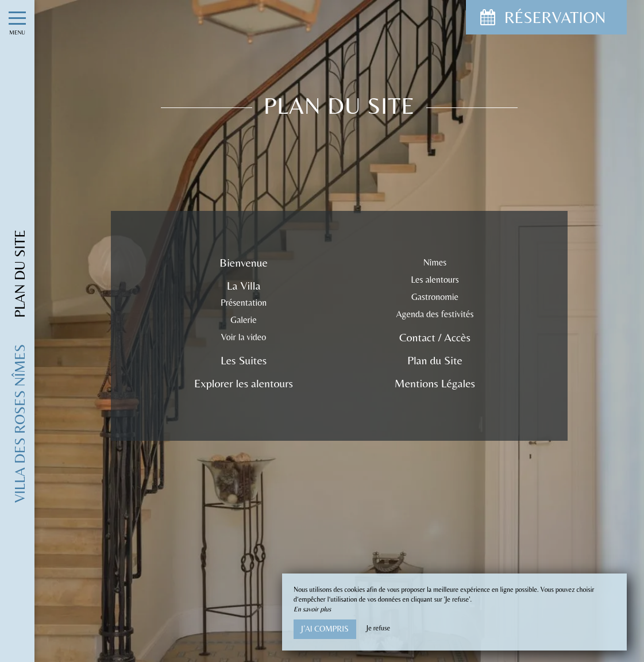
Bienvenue (244, 262)
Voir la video (244, 337)
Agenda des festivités (435, 314)
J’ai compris (325, 629)
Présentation (244, 303)
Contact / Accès (435, 337)
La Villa (244, 285)
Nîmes (435, 262)
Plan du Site (435, 360)
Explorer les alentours (244, 383)
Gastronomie (435, 297)
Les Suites (244, 360)
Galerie (244, 320)
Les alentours (435, 280)
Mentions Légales (435, 383)
